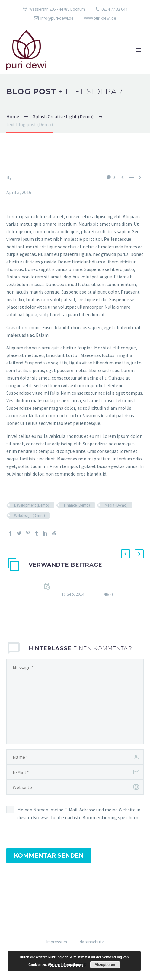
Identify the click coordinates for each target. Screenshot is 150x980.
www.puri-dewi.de (100, 18)
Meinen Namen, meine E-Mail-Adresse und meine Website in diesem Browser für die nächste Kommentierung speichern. (79, 813)
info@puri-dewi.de (57, 18)
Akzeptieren (105, 965)
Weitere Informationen (65, 965)
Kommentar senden (49, 856)
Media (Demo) (116, 505)
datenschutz (92, 942)
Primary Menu (138, 50)
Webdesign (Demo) (30, 515)
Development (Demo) (32, 505)
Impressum (57, 942)
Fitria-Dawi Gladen (32, 177)
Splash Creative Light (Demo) (37, 185)
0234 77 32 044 (114, 9)
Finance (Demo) (77, 505)
